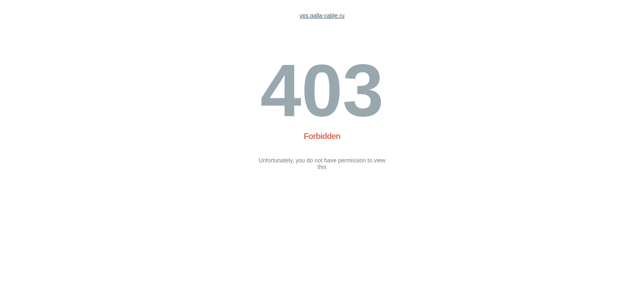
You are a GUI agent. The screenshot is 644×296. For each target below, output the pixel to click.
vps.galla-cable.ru (322, 16)
